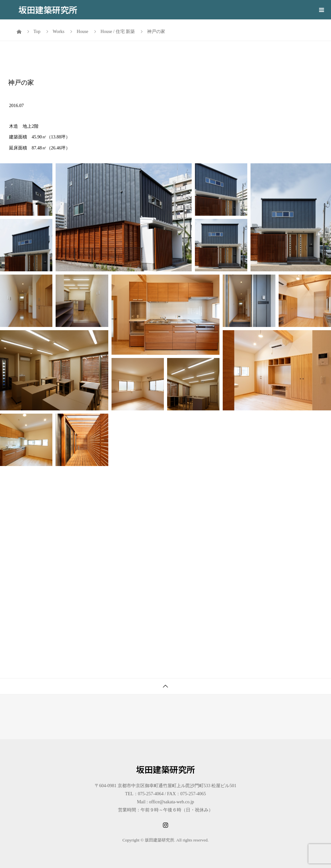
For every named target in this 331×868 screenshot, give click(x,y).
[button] (26, 190)
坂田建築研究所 (48, 10)
